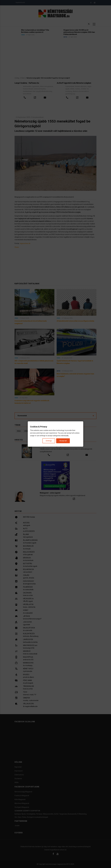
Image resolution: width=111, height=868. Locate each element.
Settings (49, 441)
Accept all (63, 441)
